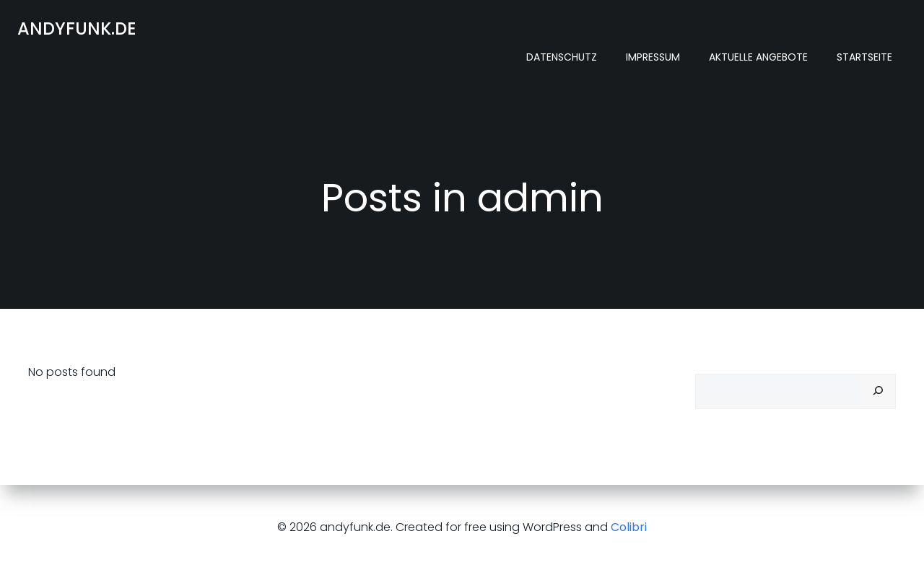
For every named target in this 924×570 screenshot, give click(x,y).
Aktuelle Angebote (758, 57)
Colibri (629, 527)
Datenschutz (562, 57)
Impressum (653, 57)
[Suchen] (878, 391)
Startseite (864, 57)
